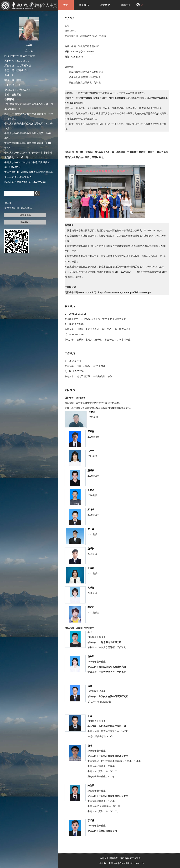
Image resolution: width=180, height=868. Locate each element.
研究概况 (84, 5)
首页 (66, 5)
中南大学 (113, 863)
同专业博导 (25, 215)
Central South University (132, 863)
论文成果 (105, 5)
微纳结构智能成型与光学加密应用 (86, 72)
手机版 (103, 863)
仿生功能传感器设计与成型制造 (85, 77)
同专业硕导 (25, 222)
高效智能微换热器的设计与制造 (85, 82)
